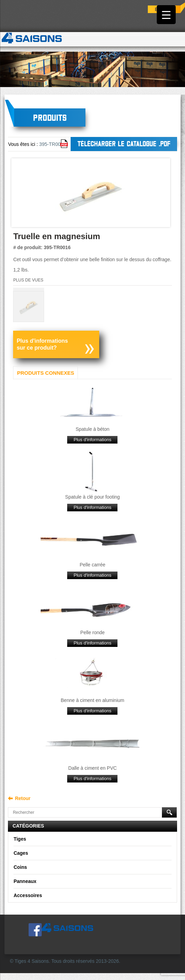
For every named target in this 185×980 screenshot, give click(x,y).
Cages (21, 853)
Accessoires (28, 895)
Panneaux (25, 881)
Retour (23, 798)
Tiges (20, 839)
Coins (20, 867)
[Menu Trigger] (166, 15)
